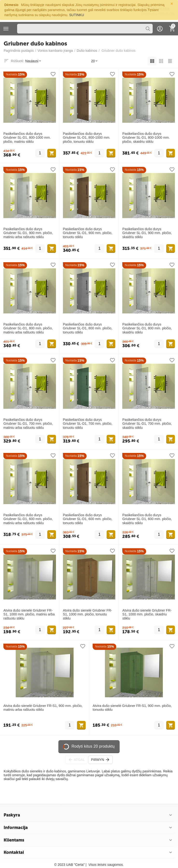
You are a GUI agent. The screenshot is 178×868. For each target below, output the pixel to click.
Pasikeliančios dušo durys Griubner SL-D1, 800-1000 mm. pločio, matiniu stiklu (27, 138)
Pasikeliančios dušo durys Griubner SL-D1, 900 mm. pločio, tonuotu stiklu (88, 233)
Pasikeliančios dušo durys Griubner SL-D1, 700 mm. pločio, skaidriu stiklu (147, 424)
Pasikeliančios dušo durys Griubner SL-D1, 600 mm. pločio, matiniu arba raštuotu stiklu (28, 519)
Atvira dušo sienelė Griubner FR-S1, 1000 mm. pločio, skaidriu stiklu (147, 614)
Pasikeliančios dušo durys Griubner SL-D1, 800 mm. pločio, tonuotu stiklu (88, 328)
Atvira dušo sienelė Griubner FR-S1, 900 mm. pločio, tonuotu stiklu (132, 708)
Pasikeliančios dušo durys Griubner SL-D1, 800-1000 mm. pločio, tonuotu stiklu (87, 138)
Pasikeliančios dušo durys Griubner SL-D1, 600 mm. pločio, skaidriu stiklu (147, 519)
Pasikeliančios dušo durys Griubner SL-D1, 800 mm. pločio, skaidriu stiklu (147, 328)
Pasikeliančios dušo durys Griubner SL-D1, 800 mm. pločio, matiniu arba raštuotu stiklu (28, 328)
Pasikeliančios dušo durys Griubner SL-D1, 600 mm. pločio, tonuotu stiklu (88, 519)
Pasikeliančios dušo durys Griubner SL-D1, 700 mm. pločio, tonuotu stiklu (88, 424)
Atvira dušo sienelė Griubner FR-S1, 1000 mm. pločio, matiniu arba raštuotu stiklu (29, 614)
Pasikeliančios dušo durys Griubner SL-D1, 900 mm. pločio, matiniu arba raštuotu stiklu (28, 233)
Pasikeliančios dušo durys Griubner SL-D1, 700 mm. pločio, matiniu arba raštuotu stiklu (28, 424)
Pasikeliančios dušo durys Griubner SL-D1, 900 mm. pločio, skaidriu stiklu (147, 233)
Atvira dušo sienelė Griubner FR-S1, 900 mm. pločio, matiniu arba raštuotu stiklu (43, 708)
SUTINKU (77, 15)
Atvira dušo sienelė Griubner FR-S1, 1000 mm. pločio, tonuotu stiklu (88, 614)
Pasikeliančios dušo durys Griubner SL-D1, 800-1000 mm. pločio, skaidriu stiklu (146, 138)
